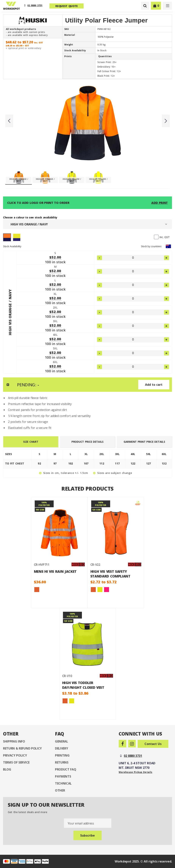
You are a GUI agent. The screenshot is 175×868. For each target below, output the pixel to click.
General (62, 741)
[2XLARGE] (133, 312)
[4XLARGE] (133, 340)
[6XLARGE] (133, 367)
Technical (63, 783)
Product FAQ (66, 769)
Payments (63, 776)
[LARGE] (133, 285)
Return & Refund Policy (22, 748)
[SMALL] (133, 258)
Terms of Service (16, 762)
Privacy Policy (15, 755)
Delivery (61, 748)
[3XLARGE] (133, 326)
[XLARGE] (133, 299)
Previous (9, 121)
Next (166, 121)
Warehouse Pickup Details (135, 772)
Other (60, 790)
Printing (62, 755)
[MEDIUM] (133, 271)
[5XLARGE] (133, 353)
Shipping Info (14, 741)
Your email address (81, 823)
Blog (7, 769)
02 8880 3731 (35, 5)
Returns (62, 762)
